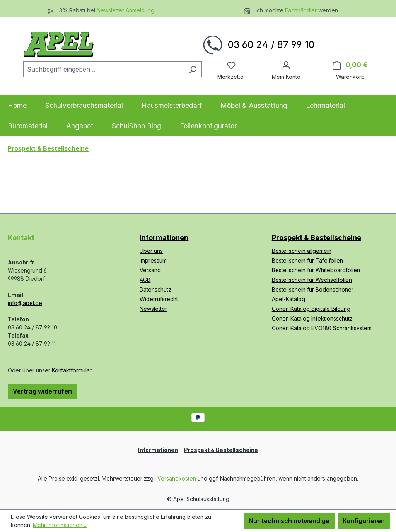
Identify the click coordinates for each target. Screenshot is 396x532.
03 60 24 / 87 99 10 (271, 44)
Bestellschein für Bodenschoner (313, 289)
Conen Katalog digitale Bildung (311, 309)
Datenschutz (155, 289)
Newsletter (153, 309)
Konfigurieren (364, 521)
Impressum (153, 260)
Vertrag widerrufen (42, 391)
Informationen (164, 238)
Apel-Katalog (288, 299)
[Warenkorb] (350, 65)
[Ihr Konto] (286, 65)
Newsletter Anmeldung (125, 10)
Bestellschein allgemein (302, 251)
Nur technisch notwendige (289, 521)
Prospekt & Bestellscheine (317, 238)
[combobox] (104, 69)
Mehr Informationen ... (60, 525)
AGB (145, 280)
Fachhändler (302, 10)
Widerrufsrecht (159, 299)
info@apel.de (25, 303)
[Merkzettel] (231, 65)
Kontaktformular (72, 370)
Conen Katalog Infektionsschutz (312, 318)
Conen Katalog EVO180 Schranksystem (322, 328)
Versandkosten (177, 478)
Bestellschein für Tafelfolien (307, 260)
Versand (150, 270)
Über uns (151, 251)
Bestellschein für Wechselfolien (312, 280)
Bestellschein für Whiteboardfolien (316, 270)
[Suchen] (193, 69)
